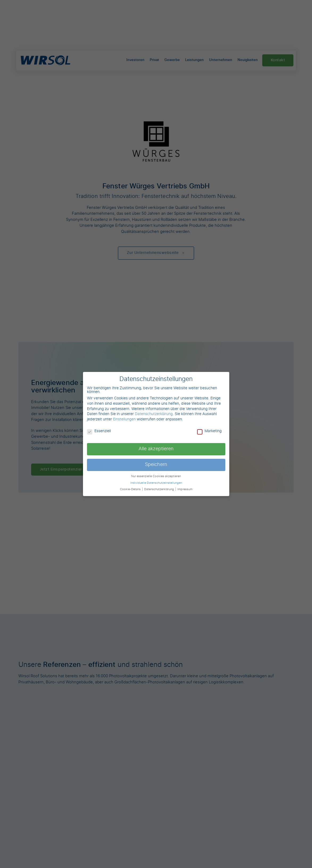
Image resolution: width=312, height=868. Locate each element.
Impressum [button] (185, 489)
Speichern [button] (156, 465)
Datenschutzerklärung (154, 414)
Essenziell (99, 431)
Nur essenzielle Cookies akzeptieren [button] (156, 476)
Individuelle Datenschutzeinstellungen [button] (156, 483)
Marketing (209, 431)
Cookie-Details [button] (131, 489)
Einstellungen (124, 419)
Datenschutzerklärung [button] (159, 489)
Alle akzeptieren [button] (156, 449)
